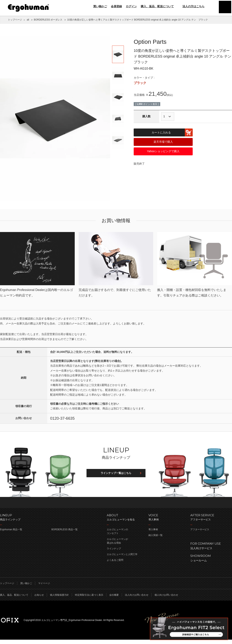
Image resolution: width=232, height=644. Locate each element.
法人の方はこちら (191, 6)
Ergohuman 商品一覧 (11, 534)
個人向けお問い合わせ (166, 599)
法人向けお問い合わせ (137, 599)
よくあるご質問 (115, 564)
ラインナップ (114, 553)
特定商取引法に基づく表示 (89, 599)
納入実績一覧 (156, 540)
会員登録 (116, 6)
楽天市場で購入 (163, 142)
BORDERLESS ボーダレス (48, 20)
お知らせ (39, 599)
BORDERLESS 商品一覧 (64, 534)
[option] (55, 118)
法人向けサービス (209, 550)
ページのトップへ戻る (116, 506)
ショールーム (209, 562)
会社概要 (114, 599)
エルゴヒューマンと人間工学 (122, 559)
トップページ (15, 20)
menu (224, 8)
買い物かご (100, 6)
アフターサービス (200, 534)
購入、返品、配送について (157, 6)
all (28, 20)
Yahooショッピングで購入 (163, 151)
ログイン (131, 6)
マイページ (44, 588)
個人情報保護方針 (59, 599)
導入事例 (153, 534)
